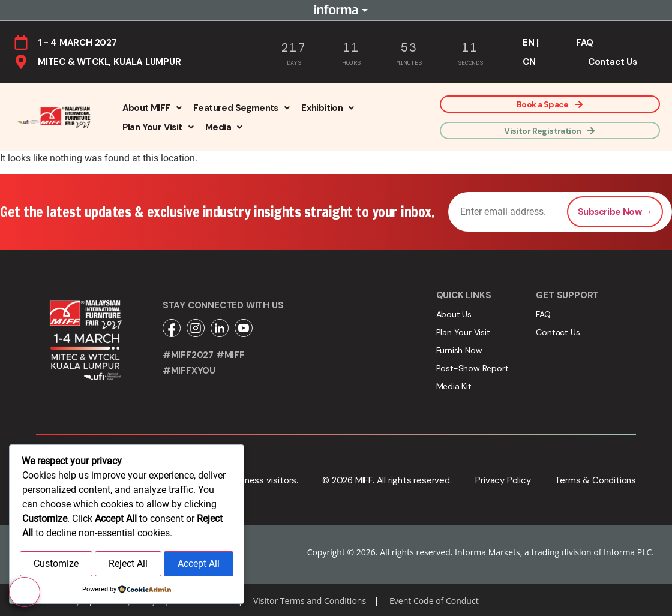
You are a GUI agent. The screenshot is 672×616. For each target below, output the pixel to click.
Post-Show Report (472, 368)
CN (529, 62)
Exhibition (327, 108)
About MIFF (152, 108)
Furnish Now (459, 350)
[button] (152, 108)
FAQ (585, 43)
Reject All (128, 565)
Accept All (199, 565)
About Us (454, 314)
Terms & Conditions (595, 480)
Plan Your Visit (158, 127)
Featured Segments (241, 108)
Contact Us (613, 62)
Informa (336, 10)
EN (529, 43)
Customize (56, 565)
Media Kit (454, 386)
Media (223, 127)
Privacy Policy (503, 480)
